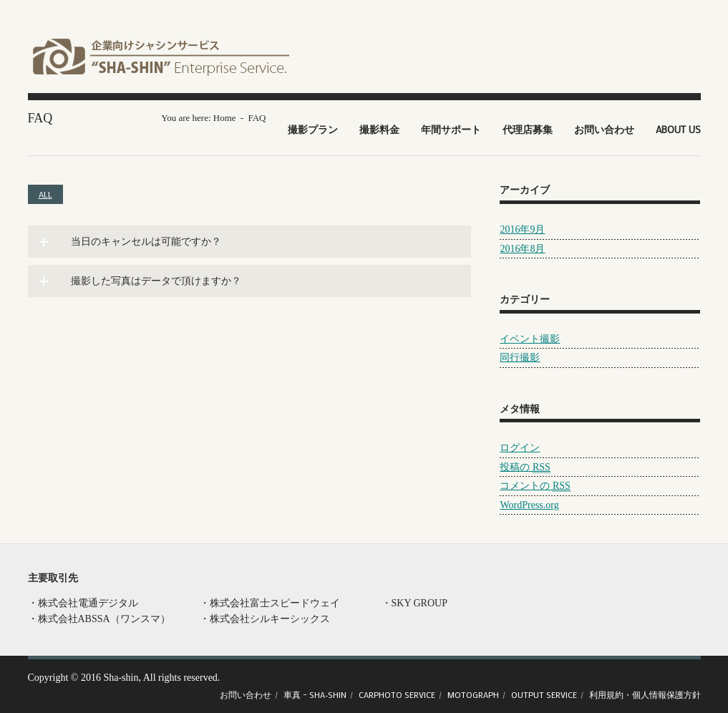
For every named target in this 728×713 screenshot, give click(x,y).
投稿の (525, 467)
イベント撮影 (530, 339)
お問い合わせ (604, 129)
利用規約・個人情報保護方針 (645, 694)
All (45, 194)
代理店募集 (528, 129)
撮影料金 (379, 129)
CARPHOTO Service (397, 694)
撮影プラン (313, 129)
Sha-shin (121, 678)
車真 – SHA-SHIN (315, 694)
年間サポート (451, 129)
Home (225, 118)
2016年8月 (522, 249)
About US (678, 129)
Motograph (473, 694)
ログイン (520, 448)
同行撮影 (520, 358)
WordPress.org (529, 505)
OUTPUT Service (544, 694)
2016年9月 (522, 229)
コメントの (535, 486)
